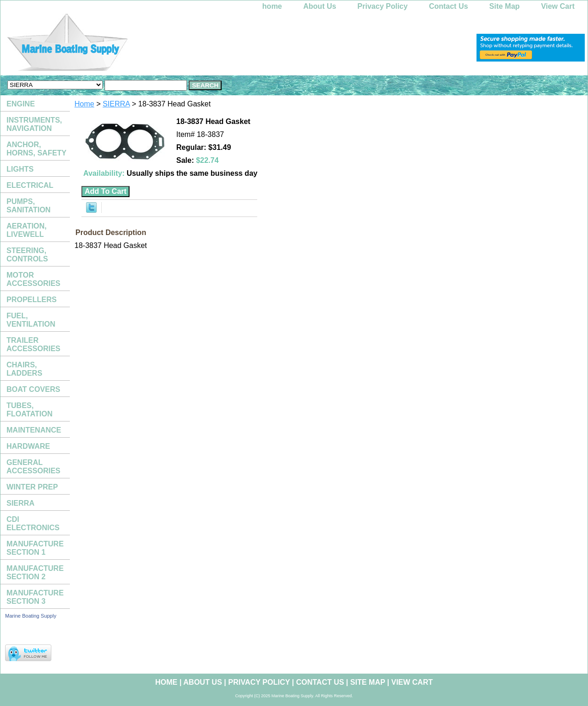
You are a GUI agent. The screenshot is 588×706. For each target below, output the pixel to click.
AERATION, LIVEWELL (27, 230)
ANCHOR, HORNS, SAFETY (37, 149)
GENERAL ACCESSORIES (33, 467)
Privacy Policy (383, 6)
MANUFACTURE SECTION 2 (35, 573)
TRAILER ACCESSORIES (33, 344)
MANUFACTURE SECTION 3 (35, 597)
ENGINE (21, 104)
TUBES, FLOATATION (30, 410)
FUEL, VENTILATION (31, 320)
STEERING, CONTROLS (27, 255)
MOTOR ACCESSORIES (33, 279)
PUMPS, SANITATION (28, 206)
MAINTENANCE (34, 430)
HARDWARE (28, 446)
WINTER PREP (32, 487)
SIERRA (116, 104)
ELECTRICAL (30, 185)
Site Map (505, 6)
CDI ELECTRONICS (33, 523)
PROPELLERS (31, 300)
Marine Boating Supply (31, 616)
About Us (320, 6)
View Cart (558, 6)
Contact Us (448, 6)
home (272, 6)
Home (84, 104)
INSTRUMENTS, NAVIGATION (34, 124)
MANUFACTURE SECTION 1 (35, 548)
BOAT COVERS (33, 389)
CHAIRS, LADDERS (24, 369)
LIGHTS (20, 169)
